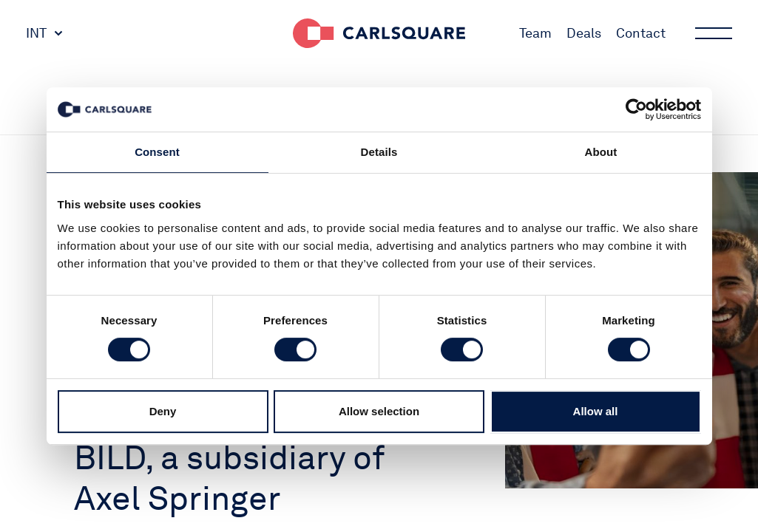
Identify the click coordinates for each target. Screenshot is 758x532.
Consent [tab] (157, 152)
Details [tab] (379, 152)
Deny (163, 411)
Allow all (596, 411)
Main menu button (712, 33)
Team (535, 33)
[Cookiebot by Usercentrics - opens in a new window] (636, 109)
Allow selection (379, 411)
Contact (641, 33)
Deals (584, 33)
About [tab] (601, 152)
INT (36, 33)
